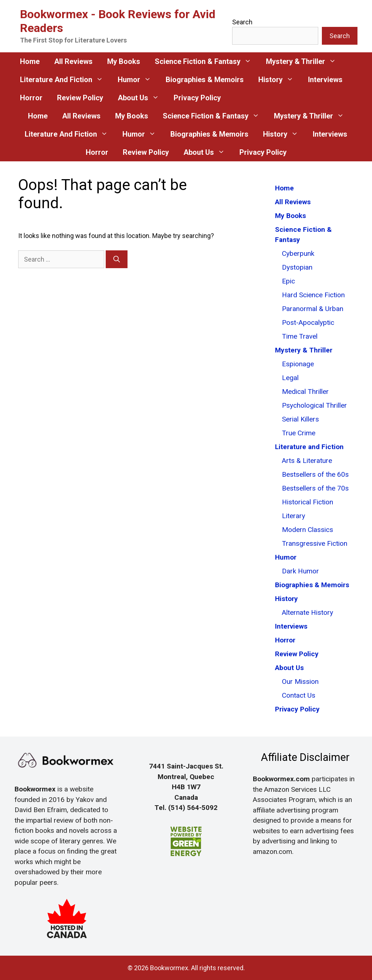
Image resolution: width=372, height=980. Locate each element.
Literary (294, 516)
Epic (288, 281)
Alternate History (308, 612)
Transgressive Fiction (315, 543)
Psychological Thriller (314, 405)
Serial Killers (300, 419)
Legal (290, 378)
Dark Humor (300, 571)
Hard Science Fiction (313, 295)
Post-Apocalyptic (308, 322)
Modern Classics (308, 530)
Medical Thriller (305, 392)
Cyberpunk (298, 253)
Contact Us (299, 695)
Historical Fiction (308, 502)
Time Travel (300, 336)
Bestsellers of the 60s (315, 474)
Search (242, 22)
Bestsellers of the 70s (315, 488)
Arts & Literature (307, 461)
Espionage (298, 364)
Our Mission (300, 681)
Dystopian (297, 267)
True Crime (299, 433)
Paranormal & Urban (313, 309)
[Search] (117, 259)
